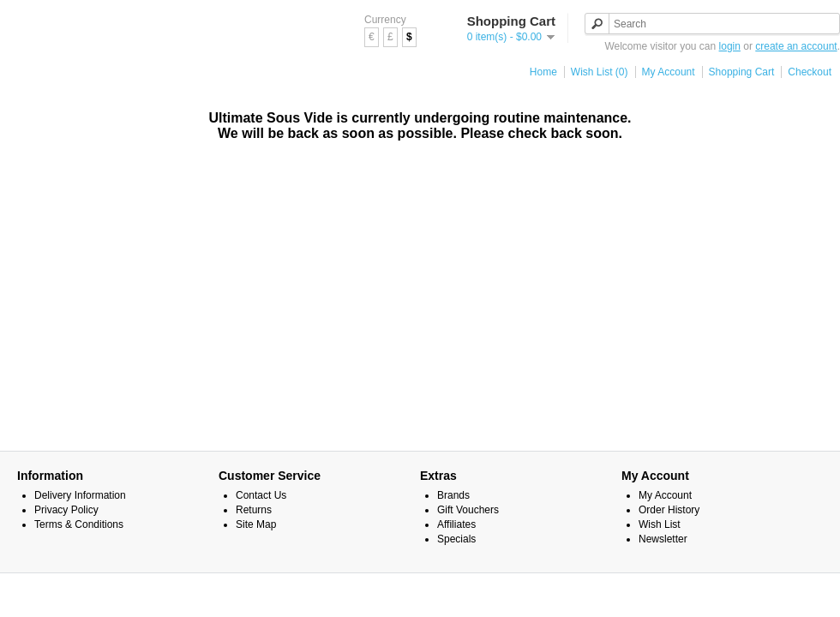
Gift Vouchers (468, 510)
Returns (254, 510)
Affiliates (456, 524)
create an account (796, 46)
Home (543, 72)
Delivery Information (80, 495)
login (730, 46)
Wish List (660, 524)
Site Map (256, 524)
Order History (669, 510)
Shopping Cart (742, 72)
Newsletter (663, 539)
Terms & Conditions (79, 524)
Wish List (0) (600, 72)
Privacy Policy (66, 510)
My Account (669, 72)
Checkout (810, 72)
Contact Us (261, 495)
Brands (453, 495)
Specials (456, 539)
